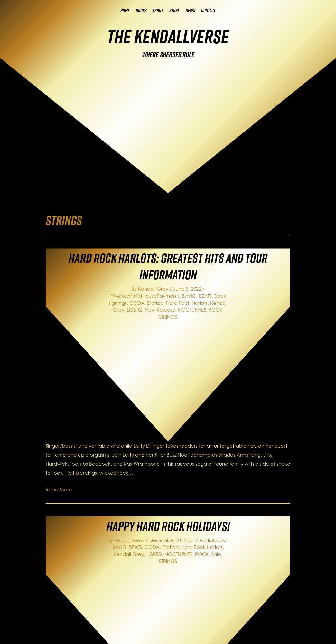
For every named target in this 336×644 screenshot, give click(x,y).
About (158, 10)
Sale (216, 554)
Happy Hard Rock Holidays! (168, 526)
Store (174, 10)
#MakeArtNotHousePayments (145, 296)
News (190, 10)
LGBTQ (135, 310)
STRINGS (168, 317)
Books (141, 10)
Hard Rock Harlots (187, 303)
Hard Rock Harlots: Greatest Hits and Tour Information (168, 266)
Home (125, 10)
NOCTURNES (192, 310)
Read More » (61, 490)
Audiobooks (213, 540)
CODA (137, 303)
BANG (189, 296)
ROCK (215, 310)
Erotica (155, 303)
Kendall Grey (129, 554)
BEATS (205, 296)
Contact (208, 10)
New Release (160, 310)
